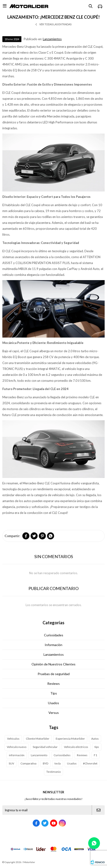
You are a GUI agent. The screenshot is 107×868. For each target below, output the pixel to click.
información (17, 755)
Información (53, 645)
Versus (54, 713)
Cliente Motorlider (38, 739)
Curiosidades (54, 635)
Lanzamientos (52, 39)
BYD (46, 763)
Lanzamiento (39, 755)
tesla (58, 763)
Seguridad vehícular (45, 747)
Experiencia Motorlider (70, 739)
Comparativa (28, 763)
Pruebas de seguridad (54, 674)
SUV (11, 763)
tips (97, 747)
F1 (95, 755)
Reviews (53, 684)
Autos (95, 739)
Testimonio (53, 772)
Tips (54, 693)
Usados (53, 703)
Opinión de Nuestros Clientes (53, 664)
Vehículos (13, 739)
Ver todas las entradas (55, 24)
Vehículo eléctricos (76, 747)
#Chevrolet (90, 763)
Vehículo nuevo (17, 747)
